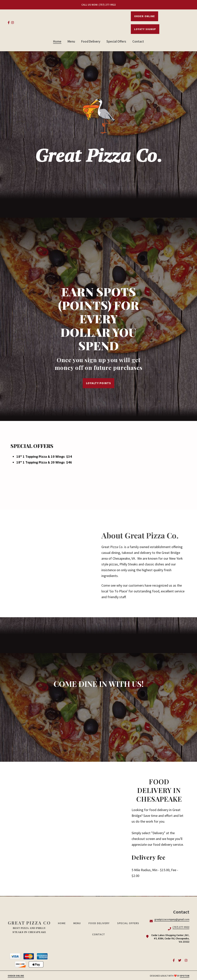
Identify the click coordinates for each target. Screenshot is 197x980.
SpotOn (185, 976)
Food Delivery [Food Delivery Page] (91, 41)
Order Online (144, 16)
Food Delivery (100, 923)
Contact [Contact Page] (138, 41)
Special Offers (129, 923)
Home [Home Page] (57, 41)
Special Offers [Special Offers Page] (116, 41)
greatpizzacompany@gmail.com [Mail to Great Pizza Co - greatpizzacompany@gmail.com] (172, 920)
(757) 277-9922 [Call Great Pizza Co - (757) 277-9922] (181, 927)
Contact (100, 934)
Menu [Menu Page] (71, 41)
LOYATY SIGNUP (145, 29)
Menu (78, 923)
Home (63, 923)
